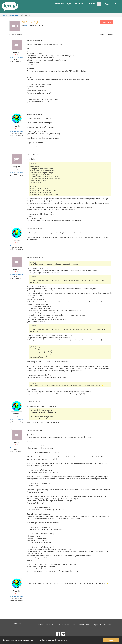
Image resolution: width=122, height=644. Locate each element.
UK (117, 4)
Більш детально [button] (62, 640)
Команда (49, 625)
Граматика (79, 4)
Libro (74, 625)
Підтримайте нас (62, 625)
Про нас (40, 625)
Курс (69, 4)
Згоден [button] (111, 640)
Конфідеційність (85, 625)
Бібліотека (91, 4)
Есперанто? (59, 4)
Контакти (108, 625)
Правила (97, 625)
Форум (4, 15)
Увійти (107, 4)
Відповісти (106, 22)
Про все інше (14, 15)
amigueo (27, 25)
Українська (17, 624)
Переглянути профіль (17, 58)
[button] (99, 4)
